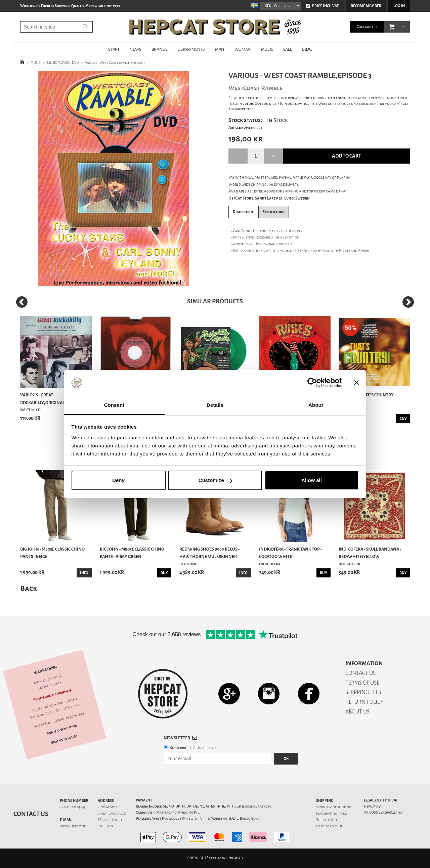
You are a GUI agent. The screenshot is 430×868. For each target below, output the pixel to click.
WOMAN (243, 49)
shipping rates (335, 813)
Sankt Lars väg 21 (112, 813)
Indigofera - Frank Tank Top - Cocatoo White (290, 553)
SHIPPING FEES (363, 692)
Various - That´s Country (366, 395)
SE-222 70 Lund (110, 820)
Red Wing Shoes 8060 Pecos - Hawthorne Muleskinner (209, 553)
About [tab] (316, 405)
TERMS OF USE (362, 683)
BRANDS (160, 49)
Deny (118, 480)
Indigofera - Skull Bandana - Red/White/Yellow (370, 553)
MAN (220, 49)
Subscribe (178, 748)
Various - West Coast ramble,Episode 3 (115, 63)
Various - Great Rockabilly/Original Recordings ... (56, 399)
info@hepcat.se (73, 826)
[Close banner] (356, 383)
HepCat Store (109, 807)
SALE (288, 49)
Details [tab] (215, 405)
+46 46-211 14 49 (72, 807)
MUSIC (267, 49)
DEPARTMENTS (191, 49)
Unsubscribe (207, 748)
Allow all (312, 480)
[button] (392, 27)
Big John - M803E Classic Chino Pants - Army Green (132, 553)
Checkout (365, 27)
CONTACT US (360, 673)
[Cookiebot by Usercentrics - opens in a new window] (312, 383)
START (114, 49)
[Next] (408, 302)
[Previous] (22, 302)
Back (29, 588)
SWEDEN (105, 826)
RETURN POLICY (364, 702)
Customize (215, 480)
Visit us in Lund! (64, 739)
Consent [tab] (114, 405)
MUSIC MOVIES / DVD (63, 63)
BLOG (307, 49)
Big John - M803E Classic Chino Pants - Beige (52, 553)
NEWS (135, 49)
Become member (366, 6)
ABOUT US (357, 712)
